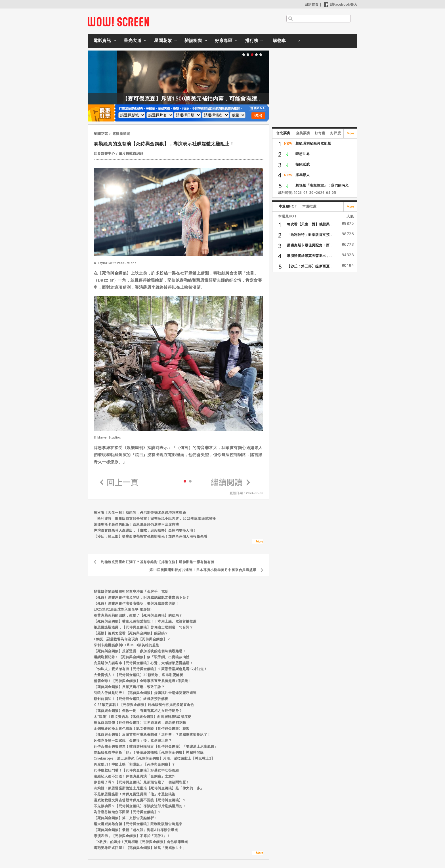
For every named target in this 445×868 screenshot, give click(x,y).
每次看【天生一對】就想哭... (310, 224)
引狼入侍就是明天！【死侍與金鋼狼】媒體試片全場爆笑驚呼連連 (145, 693)
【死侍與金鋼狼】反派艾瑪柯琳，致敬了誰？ (129, 687)
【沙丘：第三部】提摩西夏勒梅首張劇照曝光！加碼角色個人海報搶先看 (150, 536)
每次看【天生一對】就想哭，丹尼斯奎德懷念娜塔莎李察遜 (140, 512)
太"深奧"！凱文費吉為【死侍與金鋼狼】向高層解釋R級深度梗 (142, 717)
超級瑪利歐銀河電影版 (313, 143)
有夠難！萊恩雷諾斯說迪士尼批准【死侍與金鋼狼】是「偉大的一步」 (149, 788)
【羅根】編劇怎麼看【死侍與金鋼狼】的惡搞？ (131, 633)
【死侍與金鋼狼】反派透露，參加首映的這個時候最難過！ (140, 651)
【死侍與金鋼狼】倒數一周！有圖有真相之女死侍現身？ (138, 711)
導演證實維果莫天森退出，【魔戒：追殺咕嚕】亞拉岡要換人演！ (145, 530)
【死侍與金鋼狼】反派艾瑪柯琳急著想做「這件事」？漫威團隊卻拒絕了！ (152, 734)
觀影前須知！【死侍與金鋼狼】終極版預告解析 (131, 699)
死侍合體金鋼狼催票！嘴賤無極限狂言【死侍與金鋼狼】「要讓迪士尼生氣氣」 (156, 746)
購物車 (279, 40)
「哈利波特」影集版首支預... (310, 235)
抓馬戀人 (303, 175)
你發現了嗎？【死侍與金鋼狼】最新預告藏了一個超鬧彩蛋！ (142, 782)
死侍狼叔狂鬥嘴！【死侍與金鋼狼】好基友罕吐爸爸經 (136, 770)
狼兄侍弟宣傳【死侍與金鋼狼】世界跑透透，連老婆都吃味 (140, 723)
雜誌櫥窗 (193, 40)
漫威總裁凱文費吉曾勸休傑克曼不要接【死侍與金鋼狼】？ (140, 800)
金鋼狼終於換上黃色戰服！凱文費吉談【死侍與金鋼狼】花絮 (142, 728)
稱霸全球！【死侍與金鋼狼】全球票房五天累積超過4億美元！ (143, 681)
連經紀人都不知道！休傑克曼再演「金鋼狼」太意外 (135, 776)
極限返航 (303, 164)
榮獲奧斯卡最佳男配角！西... (310, 245)
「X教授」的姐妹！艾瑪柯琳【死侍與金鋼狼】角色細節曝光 (141, 842)
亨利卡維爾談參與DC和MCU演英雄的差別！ (128, 645)
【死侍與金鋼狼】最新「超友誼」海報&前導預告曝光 (136, 830)
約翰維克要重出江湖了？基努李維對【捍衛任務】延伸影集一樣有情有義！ (159, 562)
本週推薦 (309, 206)
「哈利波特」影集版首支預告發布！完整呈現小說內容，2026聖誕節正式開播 (155, 518)
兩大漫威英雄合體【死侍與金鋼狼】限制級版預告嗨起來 (138, 824)
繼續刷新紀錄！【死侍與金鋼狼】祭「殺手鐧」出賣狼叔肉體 (142, 657)
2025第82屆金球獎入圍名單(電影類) (123, 609)
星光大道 (133, 40)
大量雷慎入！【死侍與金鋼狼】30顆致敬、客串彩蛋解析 (138, 675)
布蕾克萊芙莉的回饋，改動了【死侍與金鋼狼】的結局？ (138, 615)
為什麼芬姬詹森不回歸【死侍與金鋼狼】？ (127, 812)
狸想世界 (303, 154)
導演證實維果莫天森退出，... (310, 256)
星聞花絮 (163, 40)
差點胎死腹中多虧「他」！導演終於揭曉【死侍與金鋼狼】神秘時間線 (149, 752)
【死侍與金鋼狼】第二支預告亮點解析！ (126, 818)
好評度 (336, 133)
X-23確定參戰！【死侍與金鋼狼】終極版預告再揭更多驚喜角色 (144, 705)
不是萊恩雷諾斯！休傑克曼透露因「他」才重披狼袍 (135, 794)
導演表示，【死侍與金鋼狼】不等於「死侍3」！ (132, 836)
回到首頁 (312, 4)
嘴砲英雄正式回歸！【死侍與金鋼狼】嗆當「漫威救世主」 (140, 848)
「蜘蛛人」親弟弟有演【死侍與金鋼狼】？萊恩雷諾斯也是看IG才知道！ (151, 669)
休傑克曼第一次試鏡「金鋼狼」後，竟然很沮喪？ (133, 740)
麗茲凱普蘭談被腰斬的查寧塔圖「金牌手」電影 (131, 591)
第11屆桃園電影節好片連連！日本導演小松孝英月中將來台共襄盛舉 (203, 570)
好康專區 (224, 40)
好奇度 (320, 133)
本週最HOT (288, 206)
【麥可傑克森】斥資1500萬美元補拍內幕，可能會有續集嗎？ (232, 98)
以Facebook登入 (341, 4)
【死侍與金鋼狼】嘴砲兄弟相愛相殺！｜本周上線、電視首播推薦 (145, 621)
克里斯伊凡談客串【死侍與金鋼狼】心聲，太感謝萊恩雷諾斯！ (143, 663)
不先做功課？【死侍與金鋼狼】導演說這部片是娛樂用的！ (140, 806)
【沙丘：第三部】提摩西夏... (310, 266)
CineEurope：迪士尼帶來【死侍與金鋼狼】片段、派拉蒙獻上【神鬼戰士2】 (154, 758)
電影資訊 (102, 40)
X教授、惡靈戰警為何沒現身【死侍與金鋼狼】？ (132, 639)
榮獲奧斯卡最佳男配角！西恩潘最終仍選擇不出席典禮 (136, 524)
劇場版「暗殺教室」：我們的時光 (322, 185)
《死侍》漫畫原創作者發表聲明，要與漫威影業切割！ (136, 603)
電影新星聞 (121, 134)
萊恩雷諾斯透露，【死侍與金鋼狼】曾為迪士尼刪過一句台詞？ (143, 627)
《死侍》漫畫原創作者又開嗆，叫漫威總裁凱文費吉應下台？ (142, 597)
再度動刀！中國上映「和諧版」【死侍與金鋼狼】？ (135, 764)
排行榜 (252, 40)
